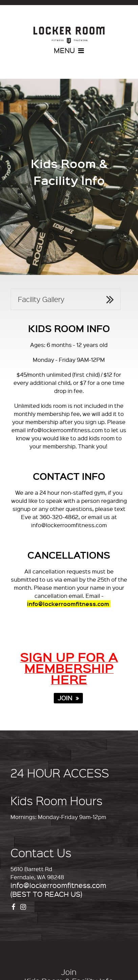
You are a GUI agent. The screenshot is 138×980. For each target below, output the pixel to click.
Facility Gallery (41, 299)
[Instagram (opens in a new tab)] (24, 906)
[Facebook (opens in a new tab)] (14, 906)
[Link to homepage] (69, 35)
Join (69, 972)
